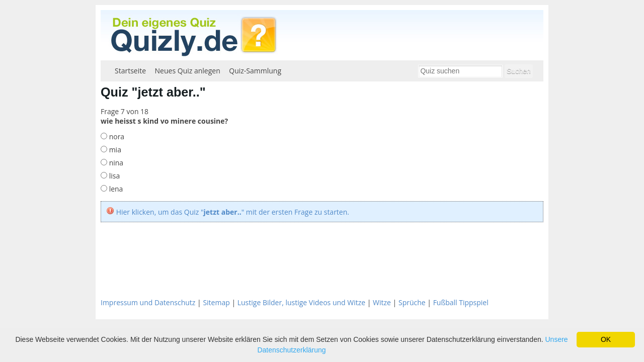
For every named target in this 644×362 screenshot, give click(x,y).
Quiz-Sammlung (255, 71)
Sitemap (216, 302)
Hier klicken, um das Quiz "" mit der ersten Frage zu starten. (233, 212)
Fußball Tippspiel (461, 302)
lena (115, 189)
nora (116, 137)
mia (114, 150)
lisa (113, 176)
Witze (382, 302)
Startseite (130, 71)
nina (115, 163)
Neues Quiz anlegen (188, 71)
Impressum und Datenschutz (148, 302)
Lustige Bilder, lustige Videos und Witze (301, 302)
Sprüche (412, 302)
